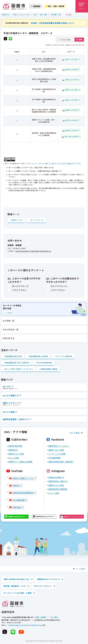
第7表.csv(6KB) (71, 120)
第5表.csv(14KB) (71, 100)
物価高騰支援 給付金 (13, 356)
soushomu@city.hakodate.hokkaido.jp (33, 251)
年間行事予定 (8, 338)
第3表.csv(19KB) (71, 79)
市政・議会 (43, 15)
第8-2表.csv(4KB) (71, 136)
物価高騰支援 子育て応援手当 (17, 363)
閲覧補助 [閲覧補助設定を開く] (36, 6)
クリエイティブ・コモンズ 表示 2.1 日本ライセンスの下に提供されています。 (54, 163)
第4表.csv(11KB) (71, 90)
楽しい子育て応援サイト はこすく (19, 369)
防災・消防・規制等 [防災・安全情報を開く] (55, 6)
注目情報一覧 (8, 321)
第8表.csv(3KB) (71, 130)
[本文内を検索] (70, 40)
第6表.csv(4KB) (71, 110)
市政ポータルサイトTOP (21, 15)
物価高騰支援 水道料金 (39, 356)
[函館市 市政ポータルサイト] (14, 6)
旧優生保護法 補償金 (49, 369)
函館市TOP (6, 15)
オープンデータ (37, 220)
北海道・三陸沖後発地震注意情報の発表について (53, 23)
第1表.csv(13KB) (71, 59)
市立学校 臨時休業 (44, 363)
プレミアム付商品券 (64, 356)
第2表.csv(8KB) (71, 69)
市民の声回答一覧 (10, 330)
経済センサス (17, 220)
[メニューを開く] (82, 6)
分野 (35, 15)
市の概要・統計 (56, 15)
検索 (80, 40)
